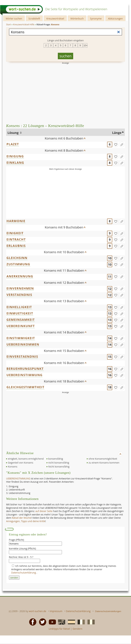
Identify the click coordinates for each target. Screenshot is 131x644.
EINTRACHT (16, 239)
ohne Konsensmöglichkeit (103, 459)
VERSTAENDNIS (19, 295)
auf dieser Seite (44, 511)
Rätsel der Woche (21, 518)
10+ (85, 45)
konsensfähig (56, 459)
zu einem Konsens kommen (104, 463)
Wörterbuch (77, 19)
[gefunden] (116, 144)
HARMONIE (16, 221)
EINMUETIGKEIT (20, 313)
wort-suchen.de (38, 611)
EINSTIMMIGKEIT (21, 338)
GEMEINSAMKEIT (21, 320)
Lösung (13, 133)
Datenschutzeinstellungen (108, 611)
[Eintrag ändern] (122, 144)
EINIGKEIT (15, 233)
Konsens (13, 467)
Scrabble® (34, 19)
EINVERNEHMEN (20, 288)
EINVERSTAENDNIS (22, 356)
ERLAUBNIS (16, 246)
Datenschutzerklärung (24, 573)
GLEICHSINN (17, 258)
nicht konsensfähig (59, 463)
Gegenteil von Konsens (21, 463)
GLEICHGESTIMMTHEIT (25, 387)
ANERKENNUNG (20, 276)
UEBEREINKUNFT (21, 326)
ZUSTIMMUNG (18, 264)
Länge (117, 133)
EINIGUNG (15, 156)
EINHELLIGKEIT (19, 307)
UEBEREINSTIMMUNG (24, 375)
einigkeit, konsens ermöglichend (26, 459)
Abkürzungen (115, 19)
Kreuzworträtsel (55, 19)
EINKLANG (15, 163)
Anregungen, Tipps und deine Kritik (26, 521)
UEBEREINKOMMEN (23, 344)
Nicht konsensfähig (59, 467)
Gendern (77, 629)
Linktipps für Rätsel (59, 629)
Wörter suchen (14, 19)
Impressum (56, 611)
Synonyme (96, 19)
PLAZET (13, 144)
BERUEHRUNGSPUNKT (25, 369)
